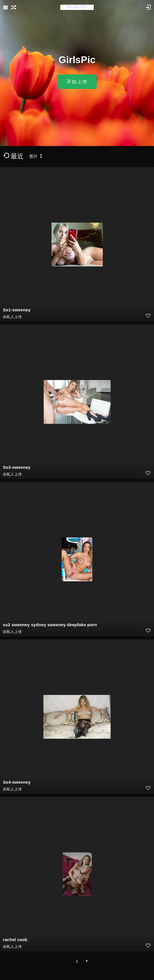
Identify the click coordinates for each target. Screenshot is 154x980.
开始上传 (77, 82)
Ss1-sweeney (17, 310)
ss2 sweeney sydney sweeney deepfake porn (50, 625)
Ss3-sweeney (17, 467)
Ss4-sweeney (17, 782)
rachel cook (15, 940)
